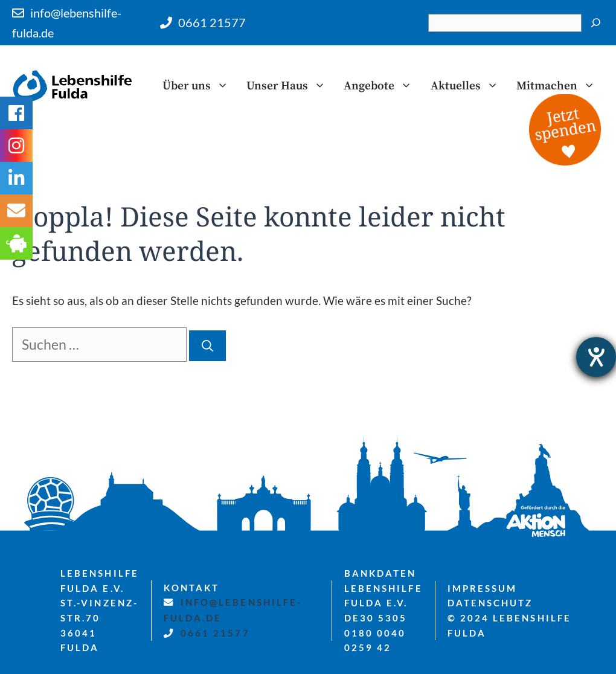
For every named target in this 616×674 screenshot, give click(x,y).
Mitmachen (560, 86)
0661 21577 (212, 22)
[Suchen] (596, 23)
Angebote (382, 86)
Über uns (200, 86)
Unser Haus (290, 86)
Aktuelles (469, 86)
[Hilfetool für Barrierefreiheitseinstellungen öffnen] (596, 357)
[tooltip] (16, 211)
